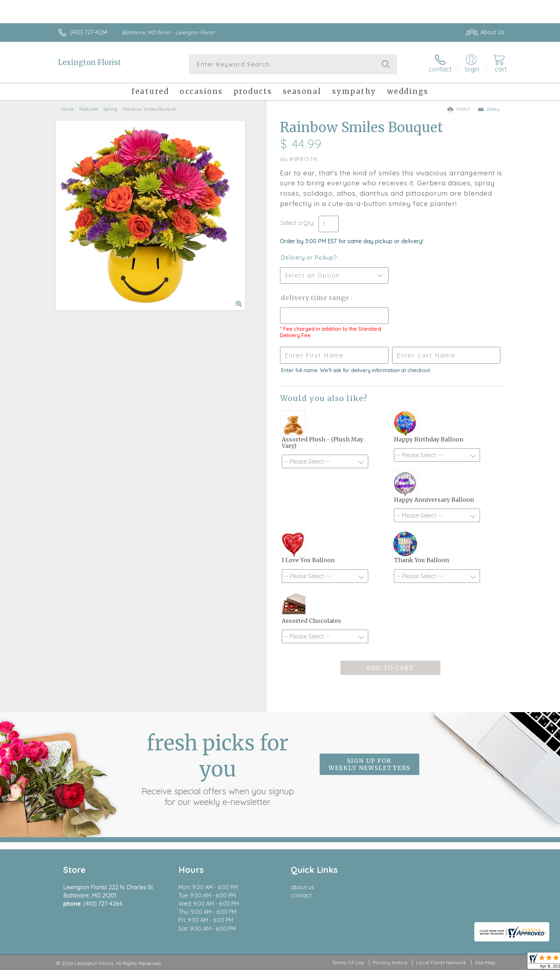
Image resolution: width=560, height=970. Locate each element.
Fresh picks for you (217, 769)
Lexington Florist (89, 62)
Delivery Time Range (316, 298)
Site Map (485, 962)
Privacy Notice (390, 962)
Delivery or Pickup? (309, 257)
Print (459, 109)
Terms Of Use (348, 962)
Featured (89, 109)
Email (489, 109)
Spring (110, 109)
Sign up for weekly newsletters (369, 764)
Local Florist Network (441, 962)
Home (68, 109)
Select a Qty (297, 223)
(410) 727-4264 (89, 32)
